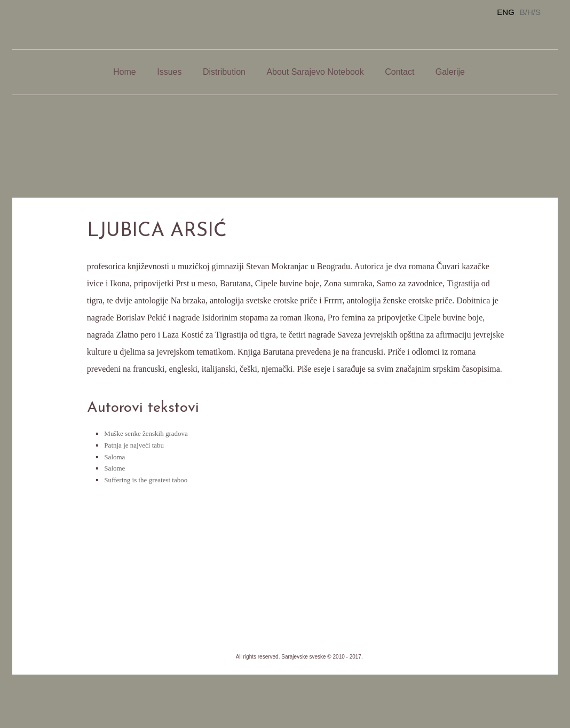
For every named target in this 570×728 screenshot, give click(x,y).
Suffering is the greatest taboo (146, 480)
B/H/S (530, 12)
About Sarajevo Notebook (315, 72)
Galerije (450, 72)
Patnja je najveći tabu (134, 445)
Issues (169, 72)
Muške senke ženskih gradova (146, 433)
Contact (399, 72)
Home (125, 72)
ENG (506, 12)
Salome (114, 468)
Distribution (224, 72)
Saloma (114, 457)
